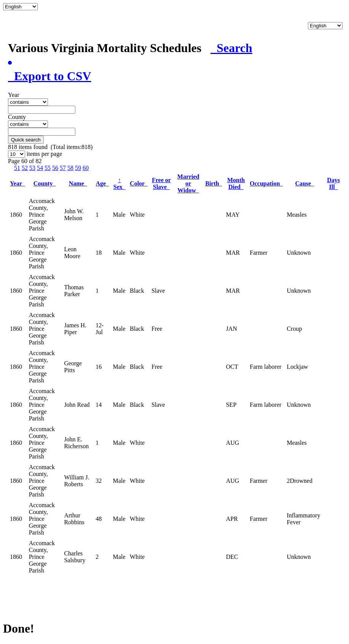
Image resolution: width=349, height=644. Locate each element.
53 (32, 168)
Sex (120, 183)
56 (55, 168)
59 (78, 168)
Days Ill (333, 183)
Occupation (266, 183)
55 (48, 168)
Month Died (236, 183)
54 (40, 168)
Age (103, 183)
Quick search (26, 140)
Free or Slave (161, 183)
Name (78, 183)
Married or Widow (188, 183)
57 (63, 168)
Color (139, 183)
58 (70, 168)
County (45, 183)
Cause (304, 183)
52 (25, 168)
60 (86, 168)
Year (18, 183)
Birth (214, 183)
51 (17, 168)
